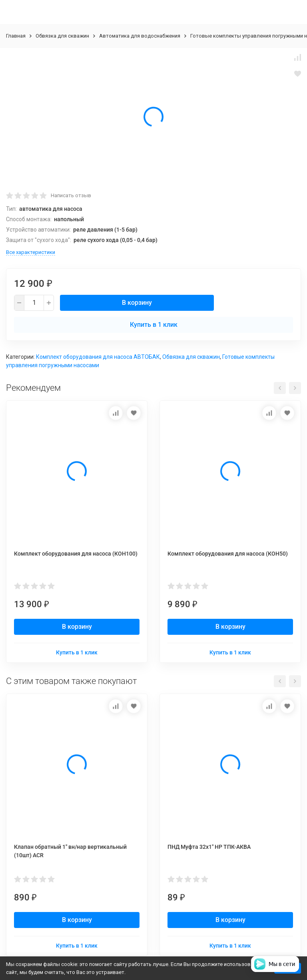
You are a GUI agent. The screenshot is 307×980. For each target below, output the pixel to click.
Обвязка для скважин (62, 36)
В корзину (137, 303)
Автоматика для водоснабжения (140, 36)
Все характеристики (31, 252)
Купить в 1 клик (154, 325)
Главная (16, 36)
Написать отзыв (71, 195)
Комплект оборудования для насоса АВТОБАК (98, 357)
